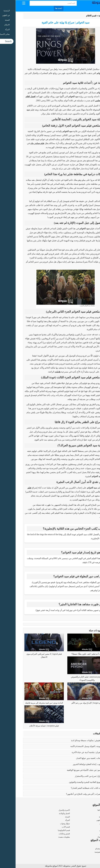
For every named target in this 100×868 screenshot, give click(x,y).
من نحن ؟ (89, 845)
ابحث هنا (43, 8)
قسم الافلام (76, 16)
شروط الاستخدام (86, 849)
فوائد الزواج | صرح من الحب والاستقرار (76, 776)
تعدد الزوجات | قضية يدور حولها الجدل (76, 758)
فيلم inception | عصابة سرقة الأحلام (29, 726)
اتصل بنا (90, 855)
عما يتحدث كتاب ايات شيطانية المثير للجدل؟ (74, 788)
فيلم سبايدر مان (22, 143)
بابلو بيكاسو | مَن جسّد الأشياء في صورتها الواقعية (72, 770)
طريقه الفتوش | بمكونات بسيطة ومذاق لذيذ (74, 740)
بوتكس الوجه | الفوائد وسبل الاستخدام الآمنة (73, 746)
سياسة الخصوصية (86, 852)
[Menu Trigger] (8, 3)
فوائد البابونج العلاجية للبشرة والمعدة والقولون (73, 782)
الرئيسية (86, 16)
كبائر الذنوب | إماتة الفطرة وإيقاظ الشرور (75, 764)
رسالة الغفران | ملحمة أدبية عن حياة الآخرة (74, 752)
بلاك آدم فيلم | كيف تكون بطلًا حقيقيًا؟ (71, 654)
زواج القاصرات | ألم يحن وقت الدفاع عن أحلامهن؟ (71, 794)
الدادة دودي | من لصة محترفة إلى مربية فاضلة (29, 703)
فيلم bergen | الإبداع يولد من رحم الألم (71, 703)
